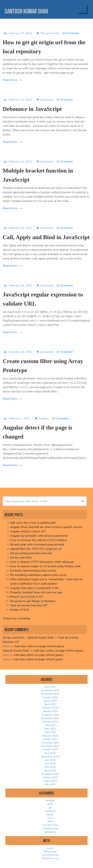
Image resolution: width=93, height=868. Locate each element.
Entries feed (50, 851)
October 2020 (50, 750)
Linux (50, 818)
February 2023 (50, 708)
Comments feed (50, 855)
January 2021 (50, 739)
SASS (50, 821)
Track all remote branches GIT (29, 605)
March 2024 (50, 701)
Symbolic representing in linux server (33, 571)
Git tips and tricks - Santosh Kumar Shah (28, 638)
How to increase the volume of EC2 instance (38, 540)
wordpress (50, 832)
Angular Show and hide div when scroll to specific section (46, 527)
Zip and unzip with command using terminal (37, 544)
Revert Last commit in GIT (27, 597)
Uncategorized (50, 828)
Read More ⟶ (12, 80)
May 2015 (50, 784)
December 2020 (50, 743)
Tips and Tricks (50, 33)
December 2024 (50, 690)
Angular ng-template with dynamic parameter (39, 536)
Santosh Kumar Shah (26, 12)
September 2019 (50, 757)
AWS (50, 804)
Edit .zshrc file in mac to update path (33, 523)
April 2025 (50, 687)
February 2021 (50, 736)
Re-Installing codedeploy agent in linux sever (38, 575)
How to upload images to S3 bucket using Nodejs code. (46, 566)
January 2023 (50, 711)
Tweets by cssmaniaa (16, 619)
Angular (44, 419)
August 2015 (50, 781)
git (50, 808)
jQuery (50, 814)
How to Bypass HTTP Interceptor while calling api (42, 562)
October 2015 (50, 777)
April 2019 (50, 771)
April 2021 (50, 732)
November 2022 (50, 718)
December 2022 (50, 715)
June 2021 (50, 725)
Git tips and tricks (21, 558)
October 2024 (50, 697)
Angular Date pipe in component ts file (34, 588)
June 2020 (50, 753)
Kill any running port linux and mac (31, 553)
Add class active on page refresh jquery (39, 646)
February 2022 (50, 722)
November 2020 (50, 746)
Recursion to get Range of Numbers (33, 601)
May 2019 (50, 767)
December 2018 (50, 774)
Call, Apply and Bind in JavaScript (46, 237)
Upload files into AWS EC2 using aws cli (36, 549)
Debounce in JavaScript (32, 109)
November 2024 (50, 694)
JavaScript (47, 100)
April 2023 (50, 704)
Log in (50, 848)
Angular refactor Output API (28, 531)
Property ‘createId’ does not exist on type (36, 592)
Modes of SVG (20, 610)
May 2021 (50, 729)
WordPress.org (50, 858)
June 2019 (50, 763)
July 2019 (50, 760)
